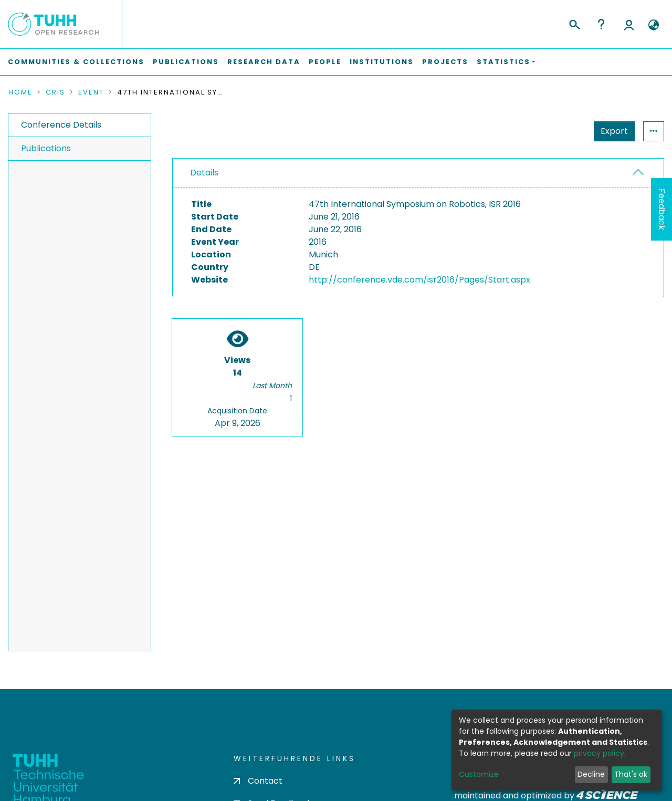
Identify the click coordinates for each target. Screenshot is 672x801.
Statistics (611, 131)
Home (20, 92)
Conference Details (61, 125)
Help (601, 24)
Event (91, 92)
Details (204, 173)
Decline (591, 774)
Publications (186, 62)
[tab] (418, 173)
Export (563, 131)
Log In (629, 24)
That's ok (631, 774)
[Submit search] (574, 23)
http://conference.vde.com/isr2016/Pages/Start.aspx (419, 280)
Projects (445, 62)
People (325, 62)
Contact (258, 781)
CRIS (55, 92)
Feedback (662, 209)
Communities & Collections (76, 62)
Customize (479, 774)
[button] (653, 25)
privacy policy (599, 753)
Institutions (382, 62)
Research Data (264, 62)
